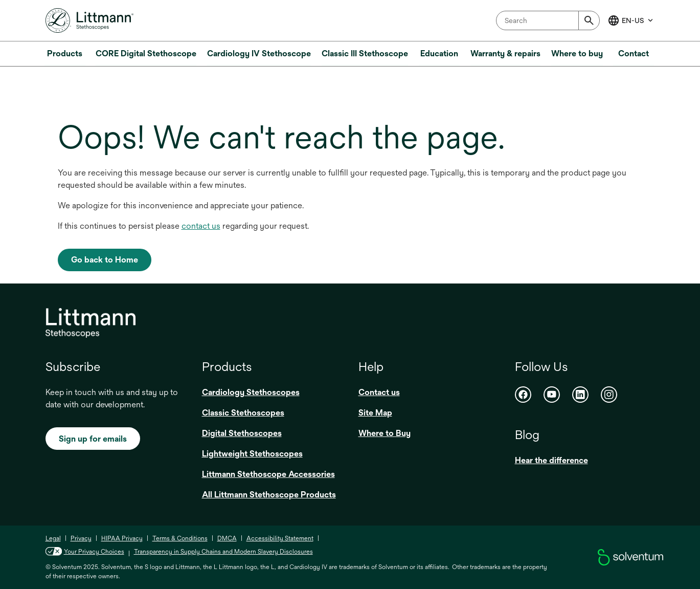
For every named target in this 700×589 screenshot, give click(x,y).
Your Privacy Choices (85, 552)
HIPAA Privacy (122, 538)
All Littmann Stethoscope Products (269, 495)
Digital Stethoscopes (242, 433)
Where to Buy (385, 433)
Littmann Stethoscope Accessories (268, 474)
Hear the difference (551, 460)
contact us (201, 226)
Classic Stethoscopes (243, 413)
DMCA (227, 538)
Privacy (81, 538)
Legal (53, 538)
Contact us (379, 392)
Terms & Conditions (180, 538)
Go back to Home (105, 260)
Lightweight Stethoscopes (252, 454)
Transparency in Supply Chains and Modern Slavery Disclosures (223, 552)
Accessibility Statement (280, 538)
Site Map (375, 413)
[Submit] (589, 20)
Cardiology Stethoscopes (251, 392)
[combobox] (548, 20)
